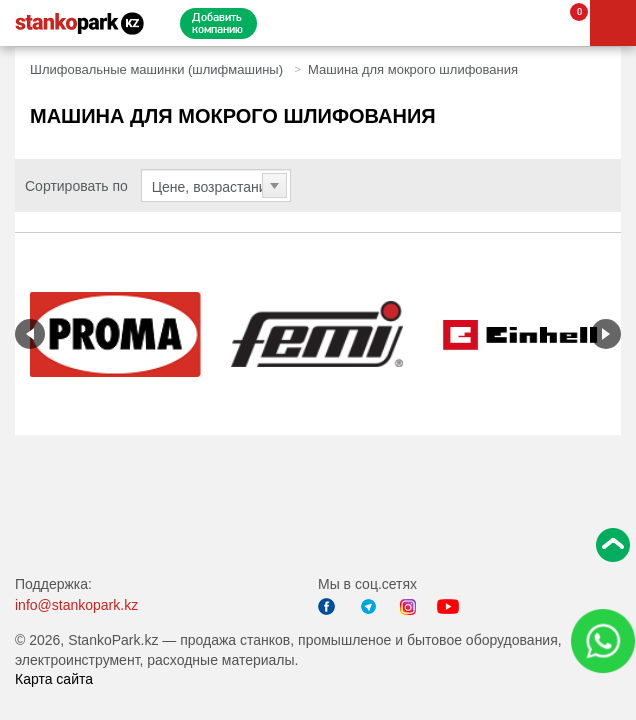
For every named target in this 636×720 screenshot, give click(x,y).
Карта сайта (54, 679)
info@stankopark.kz (76, 605)
